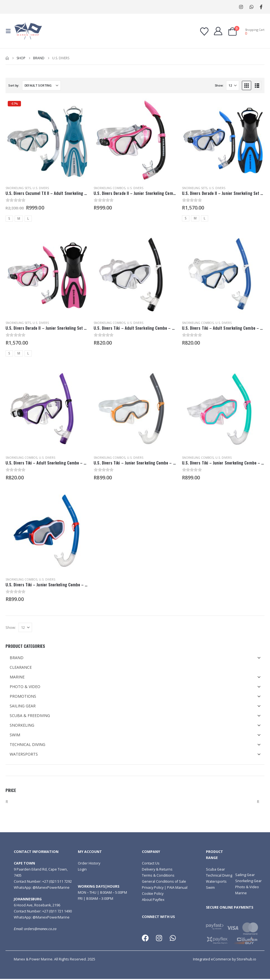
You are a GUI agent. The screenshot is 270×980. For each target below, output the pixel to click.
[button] (10, 31)
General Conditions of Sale (164, 881)
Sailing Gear (245, 875)
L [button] (28, 218)
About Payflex (153, 900)
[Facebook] (261, 7)
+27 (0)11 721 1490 (57, 911)
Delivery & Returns (157, 869)
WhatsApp (251, 7)
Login (82, 869)
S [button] (9, 218)
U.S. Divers (41, 188)
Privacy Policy (153, 888)
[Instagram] (241, 7)
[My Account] (218, 31)
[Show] (233, 85)
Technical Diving (219, 875)
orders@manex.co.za (40, 929)
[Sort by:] (41, 85)
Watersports (216, 881)
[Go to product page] (47, 140)
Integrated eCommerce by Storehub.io (225, 959)
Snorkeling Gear (248, 881)
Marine (241, 893)
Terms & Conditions (158, 875)
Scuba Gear (215, 869)
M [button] (19, 218)
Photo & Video (247, 887)
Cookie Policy (153, 894)
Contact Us (151, 863)
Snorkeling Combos (109, 188)
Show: (219, 85)
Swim (210, 888)
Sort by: (14, 85)
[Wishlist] (204, 32)
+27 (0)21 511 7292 (57, 881)
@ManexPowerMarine (51, 888)
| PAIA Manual (175, 888)
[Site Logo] (28, 31)
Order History (89, 863)
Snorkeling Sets (18, 188)
